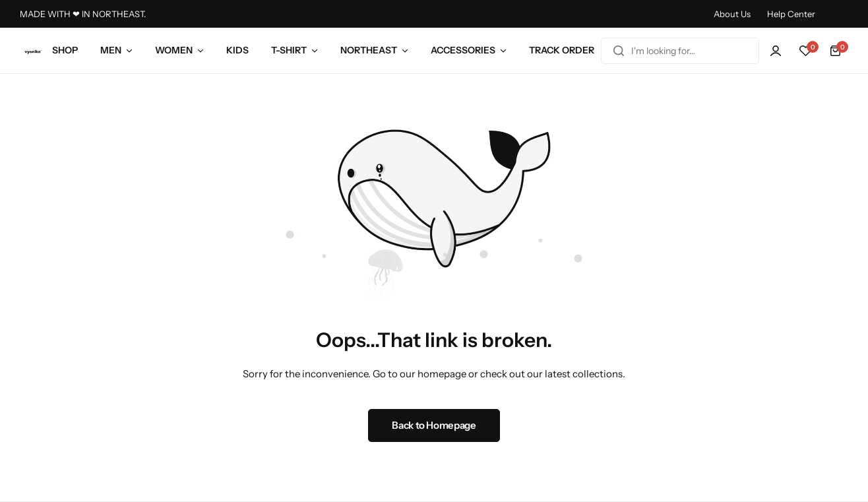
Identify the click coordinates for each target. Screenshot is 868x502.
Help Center (791, 14)
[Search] (619, 51)
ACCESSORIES (463, 50)
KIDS (237, 50)
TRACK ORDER (562, 50)
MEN (111, 50)
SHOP (65, 50)
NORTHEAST (369, 50)
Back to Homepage (434, 425)
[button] (805, 51)
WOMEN (174, 50)
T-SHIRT (289, 50)
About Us (732, 14)
